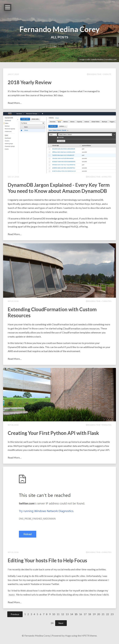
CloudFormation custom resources (81, 330)
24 (52, 625)
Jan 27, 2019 (13, 74)
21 (103, 616)
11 (58, 616)
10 (54, 616)
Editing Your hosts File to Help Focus (47, 562)
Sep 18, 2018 (13, 426)
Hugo (68, 638)
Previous (15, 616)
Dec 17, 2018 (13, 177)
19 (94, 616)
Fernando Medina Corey (60, 29)
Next (61, 625)
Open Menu (8, 7)
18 (90, 616)
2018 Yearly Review (30, 83)
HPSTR (86, 638)
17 (85, 616)
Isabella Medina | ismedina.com (104, 59)
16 (81, 616)
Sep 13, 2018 (13, 554)
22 (108, 616)
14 (72, 616)
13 (67, 616)
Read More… (15, 103)
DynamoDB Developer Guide (70, 223)
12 (63, 616)
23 (112, 616)
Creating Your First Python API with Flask (53, 434)
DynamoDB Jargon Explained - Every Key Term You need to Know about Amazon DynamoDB (59, 188)
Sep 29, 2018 (13, 302)
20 (99, 616)
